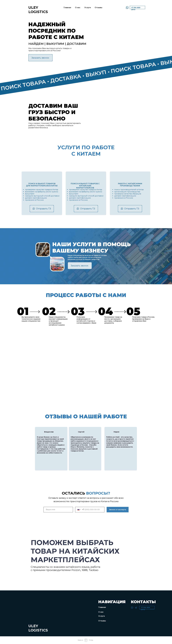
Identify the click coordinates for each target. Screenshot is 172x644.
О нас (78, 8)
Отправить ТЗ (43, 209)
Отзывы (98, 8)
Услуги (88, 8)
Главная (67, 8)
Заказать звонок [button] (40, 58)
